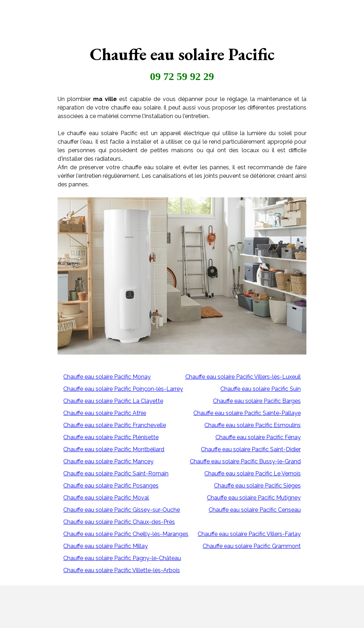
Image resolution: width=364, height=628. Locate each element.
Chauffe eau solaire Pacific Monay (107, 377)
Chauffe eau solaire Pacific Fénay (258, 437)
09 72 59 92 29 (182, 76)
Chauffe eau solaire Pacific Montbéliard (114, 449)
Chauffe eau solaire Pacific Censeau (255, 510)
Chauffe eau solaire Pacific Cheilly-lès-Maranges (126, 534)
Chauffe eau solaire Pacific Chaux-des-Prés (119, 522)
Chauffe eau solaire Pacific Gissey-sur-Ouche (122, 510)
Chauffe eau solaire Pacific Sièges (257, 486)
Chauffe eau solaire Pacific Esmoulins (253, 425)
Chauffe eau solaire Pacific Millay (106, 546)
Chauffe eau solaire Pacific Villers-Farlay (249, 534)
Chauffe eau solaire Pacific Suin (261, 389)
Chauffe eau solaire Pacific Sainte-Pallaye (247, 413)
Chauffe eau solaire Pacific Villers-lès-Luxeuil (243, 377)
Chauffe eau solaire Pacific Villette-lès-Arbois (122, 570)
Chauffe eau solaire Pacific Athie (105, 413)
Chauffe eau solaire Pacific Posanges (111, 486)
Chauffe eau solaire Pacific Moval (106, 498)
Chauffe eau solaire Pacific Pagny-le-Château (122, 558)
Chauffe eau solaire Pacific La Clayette (113, 401)
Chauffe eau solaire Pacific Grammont (252, 546)
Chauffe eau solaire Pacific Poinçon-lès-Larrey (123, 389)
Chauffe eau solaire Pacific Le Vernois (253, 473)
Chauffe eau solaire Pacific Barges (257, 401)
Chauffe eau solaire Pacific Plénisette (111, 437)
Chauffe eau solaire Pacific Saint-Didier (251, 449)
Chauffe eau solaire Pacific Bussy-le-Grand (245, 461)
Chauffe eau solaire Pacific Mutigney (254, 498)
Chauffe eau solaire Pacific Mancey (108, 461)
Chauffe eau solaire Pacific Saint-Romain (116, 473)
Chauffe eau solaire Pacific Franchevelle (115, 425)
